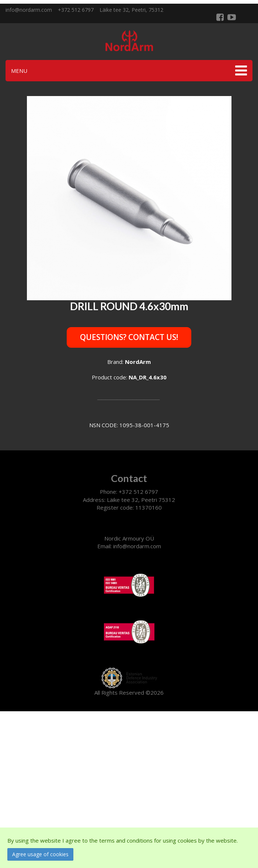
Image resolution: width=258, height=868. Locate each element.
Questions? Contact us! (129, 337)
